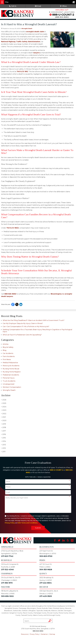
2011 (3, 452)
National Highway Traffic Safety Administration (21, 42)
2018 (4, 427)
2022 (4, 414)
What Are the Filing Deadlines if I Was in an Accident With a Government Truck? (34, 320)
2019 (4, 424)
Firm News (7, 360)
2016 (3, 434)
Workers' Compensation (12, 387)
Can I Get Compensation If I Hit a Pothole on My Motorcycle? (26, 327)
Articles (6, 344)
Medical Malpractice (10, 363)
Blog (5, 350)
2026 (4, 400)
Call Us (13, 6)
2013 (4, 445)
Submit (38, 528)
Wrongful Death (27, 28)
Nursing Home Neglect (12, 372)
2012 (4, 448)
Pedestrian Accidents (11, 375)
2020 (4, 421)
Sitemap (52, 634)
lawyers (37, 53)
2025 (4, 403)
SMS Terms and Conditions (28, 523)
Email (38, 6)
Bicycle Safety (8, 347)
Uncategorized (8, 384)
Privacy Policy (10, 523)
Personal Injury (9, 378)
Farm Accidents (9, 356)
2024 (4, 407)
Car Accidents (8, 353)
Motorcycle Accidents (11, 366)
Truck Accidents (9, 381)
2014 (4, 441)
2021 (4, 417)
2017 (4, 431)
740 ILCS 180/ (22, 72)
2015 (3, 438)
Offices (63, 6)
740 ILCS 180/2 (13, 228)
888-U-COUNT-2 (63, 15)
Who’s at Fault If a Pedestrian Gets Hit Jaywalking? (22, 335)
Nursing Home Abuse (11, 369)
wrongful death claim (35, 32)
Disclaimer (44, 634)
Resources (25, 634)
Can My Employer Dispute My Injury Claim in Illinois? (23, 323)
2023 (4, 410)
